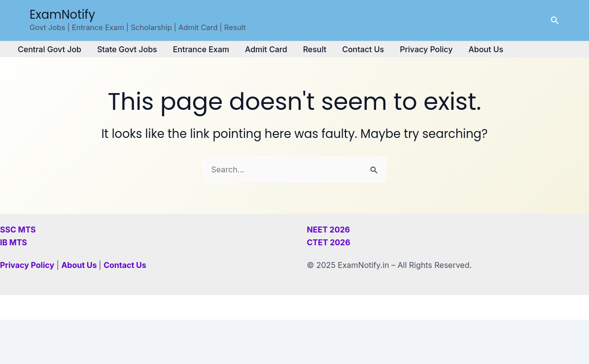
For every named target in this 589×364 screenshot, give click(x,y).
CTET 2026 (329, 242)
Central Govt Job (50, 49)
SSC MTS (18, 230)
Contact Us (363, 49)
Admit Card (266, 49)
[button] (555, 20)
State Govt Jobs (127, 49)
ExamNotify (62, 15)
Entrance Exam (201, 49)
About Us (486, 49)
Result (315, 49)
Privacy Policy (426, 49)
